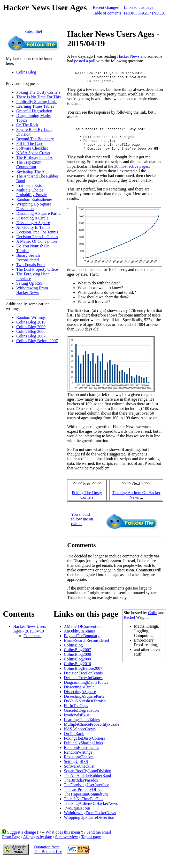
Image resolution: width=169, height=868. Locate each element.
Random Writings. (31, 317)
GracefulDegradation (81, 719)
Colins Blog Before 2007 (37, 341)
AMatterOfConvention (83, 635)
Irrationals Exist (30, 185)
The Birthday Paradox (34, 157)
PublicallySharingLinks (83, 751)
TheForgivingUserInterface (86, 793)
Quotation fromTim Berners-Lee (48, 858)
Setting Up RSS (29, 283)
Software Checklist (32, 148)
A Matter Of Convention (37, 241)
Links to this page (139, 7)
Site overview (66, 845)
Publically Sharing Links (37, 102)
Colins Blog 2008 (31, 331)
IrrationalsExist (77, 723)
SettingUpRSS (76, 770)
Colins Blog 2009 (31, 327)
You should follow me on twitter (82, 528)
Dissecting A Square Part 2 (39, 213)
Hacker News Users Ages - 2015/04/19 (30, 637)
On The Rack (27, 125)
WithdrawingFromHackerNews (90, 821)
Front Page (11, 845)
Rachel (129, 626)
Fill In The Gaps (30, 144)
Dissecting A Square (33, 223)
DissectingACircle (79, 696)
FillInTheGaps (76, 714)
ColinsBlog (73, 654)
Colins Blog (26, 72)
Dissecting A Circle (32, 218)
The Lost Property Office (37, 269)
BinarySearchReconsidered (86, 649)
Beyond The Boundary (35, 139)
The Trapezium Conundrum (29, 164)
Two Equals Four (30, 265)
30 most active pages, (132, 175)
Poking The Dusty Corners (38, 92)
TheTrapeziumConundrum (86, 803)
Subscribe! (33, 31)
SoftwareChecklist (79, 775)
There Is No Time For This (39, 97)
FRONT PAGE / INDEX (144, 13)
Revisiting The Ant (32, 171)
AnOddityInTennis (79, 640)
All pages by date (37, 845)
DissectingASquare (80, 700)
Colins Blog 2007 (31, 336)
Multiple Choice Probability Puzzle (32, 192)
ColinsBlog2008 (77, 663)
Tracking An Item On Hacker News (136, 503)
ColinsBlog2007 (77, 658)
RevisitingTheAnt (79, 765)
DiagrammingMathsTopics (86, 691)
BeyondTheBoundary (82, 644)
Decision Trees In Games (37, 237)
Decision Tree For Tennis (37, 232)
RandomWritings (78, 761)
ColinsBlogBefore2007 (83, 677)
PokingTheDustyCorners (84, 747)
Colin (153, 621)
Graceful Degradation (34, 111)
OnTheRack (74, 742)
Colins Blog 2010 (31, 322)
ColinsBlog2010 (77, 672)
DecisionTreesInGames (83, 686)
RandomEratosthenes (81, 756)
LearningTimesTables (82, 728)
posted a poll (85, 61)
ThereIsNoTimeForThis (83, 807)
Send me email (99, 841)
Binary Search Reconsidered (28, 258)
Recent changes (106, 7)
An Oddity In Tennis (33, 227)
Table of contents (107, 13)
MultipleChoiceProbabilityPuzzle (91, 733)
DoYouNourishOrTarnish (85, 709)
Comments (32, 644)
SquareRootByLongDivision (87, 779)
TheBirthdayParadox (81, 789)
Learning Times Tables (35, 106)
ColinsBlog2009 (77, 668)
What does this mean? (64, 841)
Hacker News (128, 56)
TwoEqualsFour (77, 817)
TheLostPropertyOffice (83, 798)
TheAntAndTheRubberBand (87, 784)
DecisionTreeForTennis (83, 682)
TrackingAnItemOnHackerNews (91, 812)
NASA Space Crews (33, 153)
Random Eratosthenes (34, 199)
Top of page (91, 845)
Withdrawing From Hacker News (32, 290)
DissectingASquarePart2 (84, 705)
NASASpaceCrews (80, 737)
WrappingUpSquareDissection (89, 826)
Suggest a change (22, 841)
